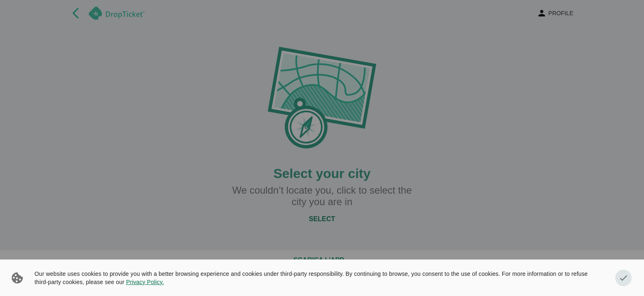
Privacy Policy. (145, 282)
